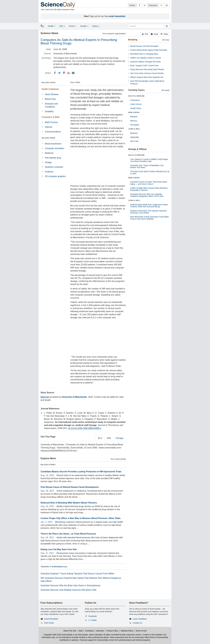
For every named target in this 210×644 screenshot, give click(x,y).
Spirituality (135, 137)
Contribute (89, 631)
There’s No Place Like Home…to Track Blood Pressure (68, 534)
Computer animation (55, 148)
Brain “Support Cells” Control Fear (144, 66)
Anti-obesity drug (53, 158)
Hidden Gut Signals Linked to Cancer (146, 58)
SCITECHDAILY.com (59, 567)
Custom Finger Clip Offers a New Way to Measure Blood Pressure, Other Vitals (81, 518)
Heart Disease (52, 94)
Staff (81, 631)
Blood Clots (50, 99)
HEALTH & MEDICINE (136, 96)
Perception (135, 125)
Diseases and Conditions (51, 105)
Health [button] (52, 26)
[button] (145, 34)
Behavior (134, 117)
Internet (48, 127)
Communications (53, 132)
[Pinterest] (64, 73)
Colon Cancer (136, 104)
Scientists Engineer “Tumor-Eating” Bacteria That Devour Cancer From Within (77, 574)
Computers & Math (51, 117)
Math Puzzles (51, 122)
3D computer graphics (55, 176)
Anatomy (49, 172)
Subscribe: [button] (153, 5)
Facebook (93, 616)
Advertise (100, 631)
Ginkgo (48, 162)
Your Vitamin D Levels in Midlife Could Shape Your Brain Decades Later (149, 160)
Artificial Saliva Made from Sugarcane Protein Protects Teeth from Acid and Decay (149, 206)
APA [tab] (109, 438)
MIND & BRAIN (134, 112)
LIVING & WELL (134, 129)
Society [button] (84, 26)
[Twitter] (59, 73)
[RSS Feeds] (162, 5)
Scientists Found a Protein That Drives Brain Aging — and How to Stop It (149, 183)
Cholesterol (135, 100)
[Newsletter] (167, 5)
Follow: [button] (132, 5)
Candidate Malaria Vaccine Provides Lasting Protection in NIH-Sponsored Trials (81, 472)
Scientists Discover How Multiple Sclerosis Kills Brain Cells (68, 590)
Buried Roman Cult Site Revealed (144, 46)
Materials (45, 397)
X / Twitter (93, 620)
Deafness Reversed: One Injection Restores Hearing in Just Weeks (148, 212)
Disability (49, 111)
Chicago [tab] (120, 438)
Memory (134, 121)
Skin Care (134, 141)
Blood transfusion (53, 144)
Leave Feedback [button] (140, 619)
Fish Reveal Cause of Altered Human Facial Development (70, 487)
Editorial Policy (127, 631)
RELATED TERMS (48, 138)
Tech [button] (62, 26)
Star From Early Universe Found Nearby (147, 73)
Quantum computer (54, 167)
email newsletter (117, 16)
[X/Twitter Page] (145, 5)
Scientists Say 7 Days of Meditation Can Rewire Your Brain (147, 166)
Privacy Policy (112, 631)
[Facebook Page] (139, 5)
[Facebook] (55, 73)
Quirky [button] (96, 26)
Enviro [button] (73, 26)
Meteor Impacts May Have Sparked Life (147, 77)
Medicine (49, 153)
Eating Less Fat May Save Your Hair (59, 549)
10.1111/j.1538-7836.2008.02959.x (85, 428)
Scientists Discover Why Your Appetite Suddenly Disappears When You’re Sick (147, 195)
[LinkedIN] (69, 73)
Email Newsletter (51, 619)
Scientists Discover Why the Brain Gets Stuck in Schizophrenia (70, 585)
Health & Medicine (50, 89)
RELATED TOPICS (49, 83)
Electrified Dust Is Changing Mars (144, 54)
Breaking (133, 40)
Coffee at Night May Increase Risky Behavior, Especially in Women (149, 189)
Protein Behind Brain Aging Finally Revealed (149, 50)
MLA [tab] (100, 438)
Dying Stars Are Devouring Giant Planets (147, 69)
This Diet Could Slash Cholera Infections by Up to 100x (150, 172)
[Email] (73, 73)
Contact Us (137, 623)
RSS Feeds (49, 623)
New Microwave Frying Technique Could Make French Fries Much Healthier (149, 218)
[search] (167, 26)
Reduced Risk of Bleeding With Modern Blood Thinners (69, 503)
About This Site (70, 631)
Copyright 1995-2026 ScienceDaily (58, 635)
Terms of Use (141, 631)
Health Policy (136, 108)
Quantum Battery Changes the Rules (146, 62)
